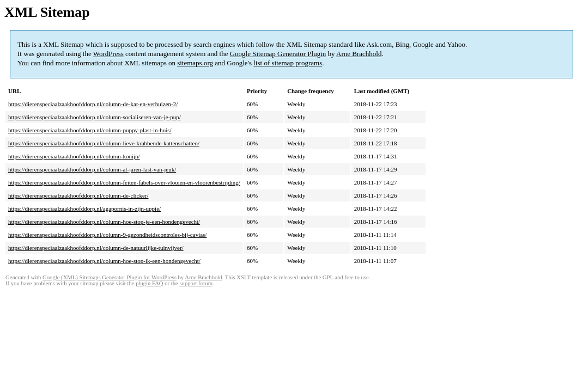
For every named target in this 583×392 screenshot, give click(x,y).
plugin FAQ (149, 283)
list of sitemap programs (288, 63)
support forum (196, 283)
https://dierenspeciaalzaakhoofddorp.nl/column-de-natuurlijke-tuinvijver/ (96, 248)
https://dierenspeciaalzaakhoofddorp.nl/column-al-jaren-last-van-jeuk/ (92, 169)
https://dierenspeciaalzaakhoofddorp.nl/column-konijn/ (74, 156)
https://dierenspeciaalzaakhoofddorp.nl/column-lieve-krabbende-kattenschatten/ (104, 143)
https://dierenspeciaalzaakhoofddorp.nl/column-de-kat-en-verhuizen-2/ (93, 104)
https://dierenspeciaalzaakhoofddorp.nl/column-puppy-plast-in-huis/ (90, 130)
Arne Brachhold (359, 54)
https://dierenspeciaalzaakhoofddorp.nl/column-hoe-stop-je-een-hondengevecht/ (104, 222)
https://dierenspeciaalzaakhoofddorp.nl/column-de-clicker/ (78, 195)
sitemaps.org (195, 63)
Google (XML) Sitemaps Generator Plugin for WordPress (110, 277)
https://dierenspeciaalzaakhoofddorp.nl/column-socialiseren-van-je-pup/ (95, 117)
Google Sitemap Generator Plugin (278, 54)
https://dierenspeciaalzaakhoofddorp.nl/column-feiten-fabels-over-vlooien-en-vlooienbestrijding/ (124, 182)
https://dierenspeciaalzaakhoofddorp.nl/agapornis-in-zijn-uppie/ (84, 209)
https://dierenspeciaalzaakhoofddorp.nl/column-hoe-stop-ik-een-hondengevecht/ (104, 261)
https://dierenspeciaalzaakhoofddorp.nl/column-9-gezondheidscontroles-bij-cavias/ (107, 235)
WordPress (108, 54)
